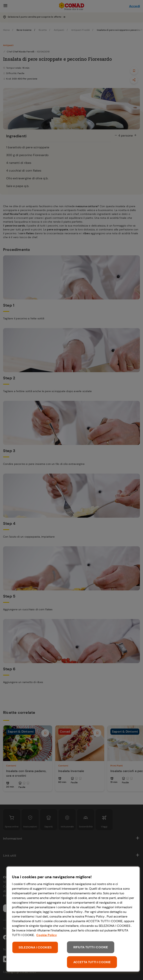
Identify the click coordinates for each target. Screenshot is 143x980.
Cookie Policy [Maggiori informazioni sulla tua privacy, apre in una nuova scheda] (47, 935)
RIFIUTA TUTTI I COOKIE (91, 947)
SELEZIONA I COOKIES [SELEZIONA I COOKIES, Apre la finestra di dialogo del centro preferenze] (35, 947)
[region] (73, 919)
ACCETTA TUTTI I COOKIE (92, 962)
